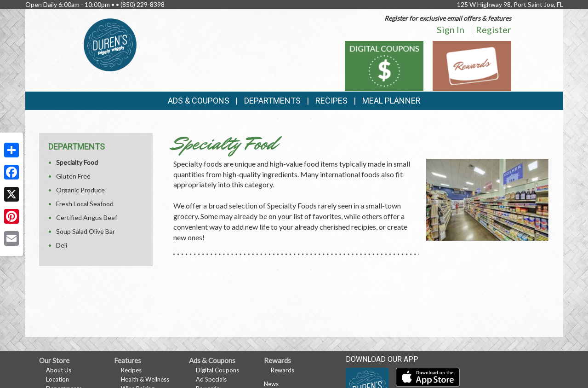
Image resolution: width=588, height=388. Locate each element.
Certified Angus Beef (87, 217)
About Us (59, 370)
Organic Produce (80, 190)
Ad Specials (211, 379)
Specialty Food (77, 162)
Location (57, 379)
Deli (62, 245)
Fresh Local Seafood (85, 204)
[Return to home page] (110, 44)
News (271, 384)
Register (494, 29)
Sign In (451, 29)
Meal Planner (391, 101)
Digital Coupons (217, 370)
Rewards (283, 370)
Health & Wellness (145, 379)
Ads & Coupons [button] (199, 101)
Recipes (331, 101)
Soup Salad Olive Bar (86, 231)
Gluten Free (73, 176)
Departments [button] (272, 101)
